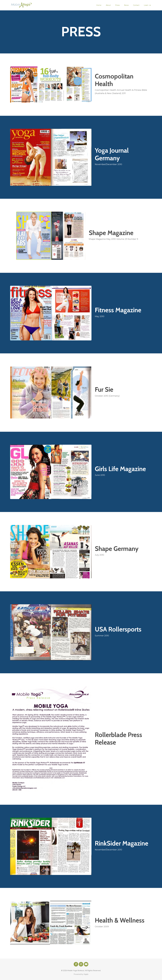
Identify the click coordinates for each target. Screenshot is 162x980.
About (108, 5)
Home (99, 5)
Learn (147, 5)
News (126, 5)
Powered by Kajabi (81, 974)
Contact (136, 5)
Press (117, 5)
